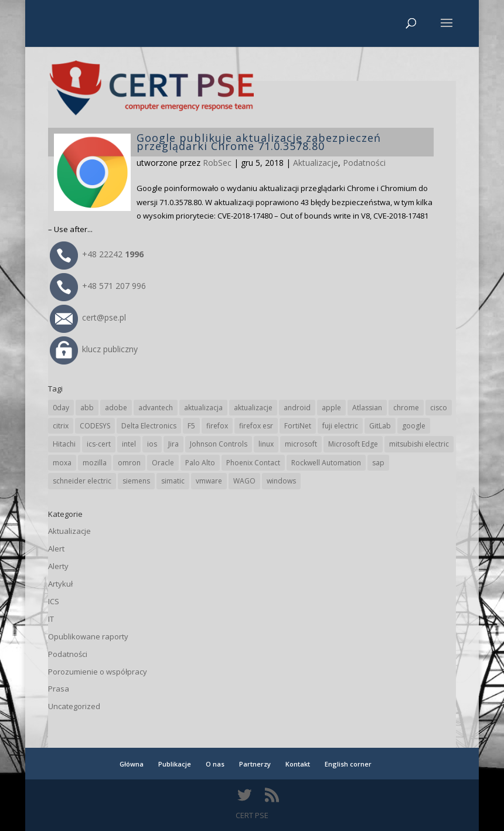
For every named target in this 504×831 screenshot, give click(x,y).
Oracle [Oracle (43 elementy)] (163, 463)
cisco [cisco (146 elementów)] (439, 408)
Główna (132, 764)
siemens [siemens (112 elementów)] (136, 481)
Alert (56, 549)
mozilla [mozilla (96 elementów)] (95, 463)
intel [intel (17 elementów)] (129, 444)
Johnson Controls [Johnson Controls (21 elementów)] (219, 444)
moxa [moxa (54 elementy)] (62, 463)
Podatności (364, 163)
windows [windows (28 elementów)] (281, 481)
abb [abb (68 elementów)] (87, 408)
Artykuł (60, 584)
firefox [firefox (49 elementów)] (217, 426)
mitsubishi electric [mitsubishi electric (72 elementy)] (419, 444)
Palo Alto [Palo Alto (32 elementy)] (200, 463)
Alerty (58, 566)
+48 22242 (97, 254)
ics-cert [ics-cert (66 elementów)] (99, 444)
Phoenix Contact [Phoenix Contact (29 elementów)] (253, 463)
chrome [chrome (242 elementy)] (406, 408)
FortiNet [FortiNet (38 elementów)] (298, 426)
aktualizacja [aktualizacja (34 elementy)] (203, 408)
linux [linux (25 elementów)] (266, 444)
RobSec (217, 163)
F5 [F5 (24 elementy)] (191, 426)
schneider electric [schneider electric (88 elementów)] (82, 481)
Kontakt (298, 764)
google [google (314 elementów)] (414, 426)
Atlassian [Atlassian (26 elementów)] (367, 408)
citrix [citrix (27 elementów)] (61, 426)
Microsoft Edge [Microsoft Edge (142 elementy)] (353, 444)
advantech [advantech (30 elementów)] (156, 408)
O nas (215, 764)
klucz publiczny (94, 349)
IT (51, 619)
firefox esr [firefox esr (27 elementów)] (256, 426)
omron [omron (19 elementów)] (129, 463)
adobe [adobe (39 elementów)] (116, 408)
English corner (348, 764)
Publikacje (175, 764)
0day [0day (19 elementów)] (61, 408)
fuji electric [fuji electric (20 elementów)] (340, 426)
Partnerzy (255, 764)
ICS (54, 601)
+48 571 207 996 (98, 286)
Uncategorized (74, 706)
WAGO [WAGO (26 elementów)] (244, 481)
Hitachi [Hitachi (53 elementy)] (64, 444)
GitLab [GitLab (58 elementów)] (380, 426)
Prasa (59, 689)
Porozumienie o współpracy (98, 672)
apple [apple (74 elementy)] (331, 408)
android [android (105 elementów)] (297, 408)
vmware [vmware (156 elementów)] (209, 481)
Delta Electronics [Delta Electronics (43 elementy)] (149, 426)
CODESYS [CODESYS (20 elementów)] (95, 426)
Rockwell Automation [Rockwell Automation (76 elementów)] (326, 463)
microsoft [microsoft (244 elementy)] (301, 444)
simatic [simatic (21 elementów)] (173, 481)
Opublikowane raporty (88, 636)
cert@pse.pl (88, 317)
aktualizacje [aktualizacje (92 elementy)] (253, 408)
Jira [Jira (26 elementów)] (173, 444)
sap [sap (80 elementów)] (378, 463)
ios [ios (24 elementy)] (152, 444)
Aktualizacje (316, 163)
